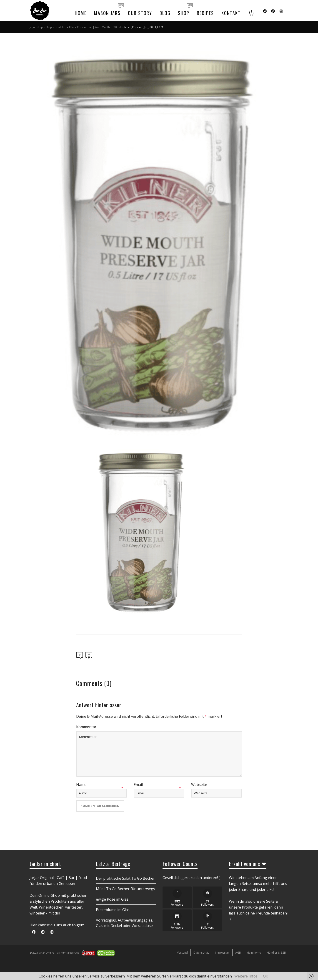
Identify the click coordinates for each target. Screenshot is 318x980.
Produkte (60, 27)
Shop (49, 27)
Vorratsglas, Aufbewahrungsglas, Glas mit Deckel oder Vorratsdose (125, 923)
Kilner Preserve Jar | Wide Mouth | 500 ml (95, 27)
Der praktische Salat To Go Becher (125, 878)
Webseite (199, 785)
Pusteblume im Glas (113, 910)
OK (265, 976)
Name (81, 785)
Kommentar (86, 727)
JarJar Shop (36, 27)
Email (138, 785)
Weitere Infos (246, 976)
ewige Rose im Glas (112, 899)
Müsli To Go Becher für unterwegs (125, 889)
